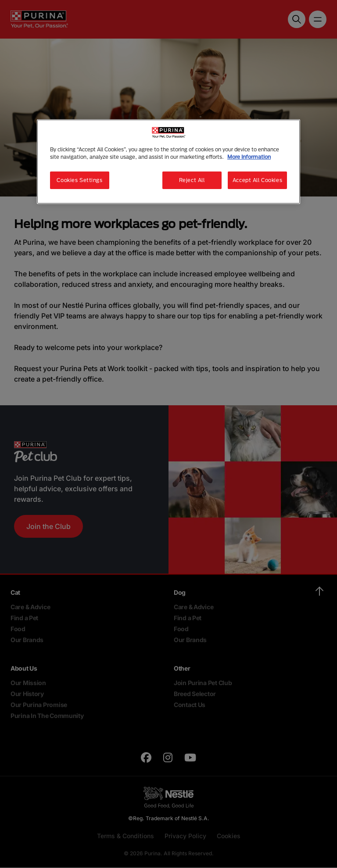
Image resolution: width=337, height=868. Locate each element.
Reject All (192, 180)
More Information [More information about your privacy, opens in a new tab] (249, 157)
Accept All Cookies (257, 180)
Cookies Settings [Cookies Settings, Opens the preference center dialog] (79, 180)
